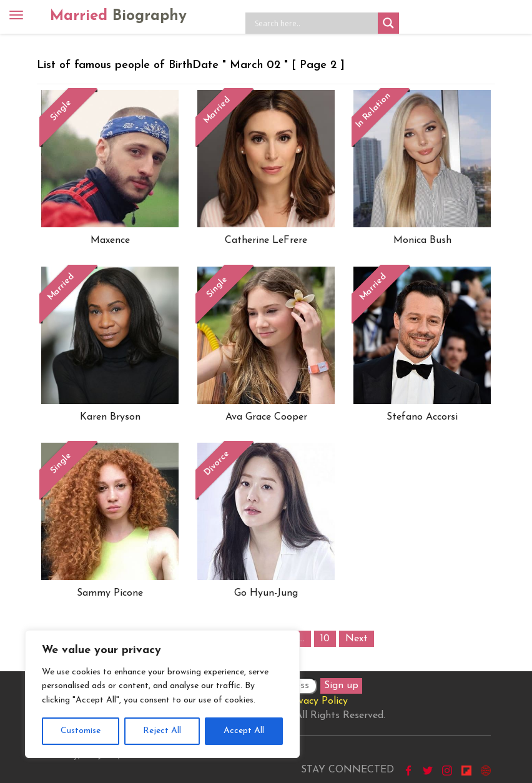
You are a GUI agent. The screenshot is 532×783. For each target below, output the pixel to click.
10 (325, 639)
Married (118, 16)
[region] (162, 694)
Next (357, 639)
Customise (81, 731)
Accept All (244, 731)
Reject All (162, 731)
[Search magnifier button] (388, 23)
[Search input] (315, 23)
